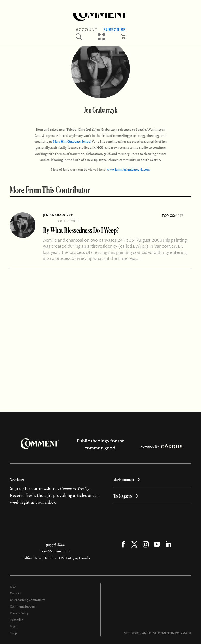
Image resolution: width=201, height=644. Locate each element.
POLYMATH (183, 633)
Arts (179, 216)
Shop (13, 633)
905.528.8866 (55, 545)
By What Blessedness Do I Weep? (81, 230)
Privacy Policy (19, 613)
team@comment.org (55, 551)
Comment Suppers (23, 606)
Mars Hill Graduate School (72, 141)
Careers (15, 593)
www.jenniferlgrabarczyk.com (128, 170)
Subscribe (17, 620)
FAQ (13, 587)
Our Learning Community (27, 600)
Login (14, 626)
